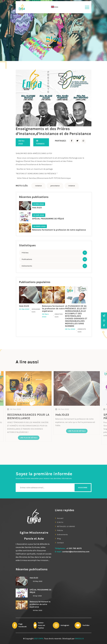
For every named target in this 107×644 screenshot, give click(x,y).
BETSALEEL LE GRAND (66, 526)
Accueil (48, 47)
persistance (55, 186)
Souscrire (83, 488)
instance (38, 186)
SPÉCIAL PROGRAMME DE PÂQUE (48, 219)
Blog (61, 47)
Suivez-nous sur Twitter (42, 625)
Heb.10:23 (37, 208)
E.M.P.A (60, 522)
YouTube (86, 625)
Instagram (65, 625)
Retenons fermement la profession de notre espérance (59, 230)
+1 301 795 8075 (74, 548)
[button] (55, 7)
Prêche (60, 530)
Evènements (27, 266)
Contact (60, 543)
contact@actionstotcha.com (76, 552)
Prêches (25, 253)
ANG (55, 7)
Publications (27, 259)
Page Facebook (23, 625)
